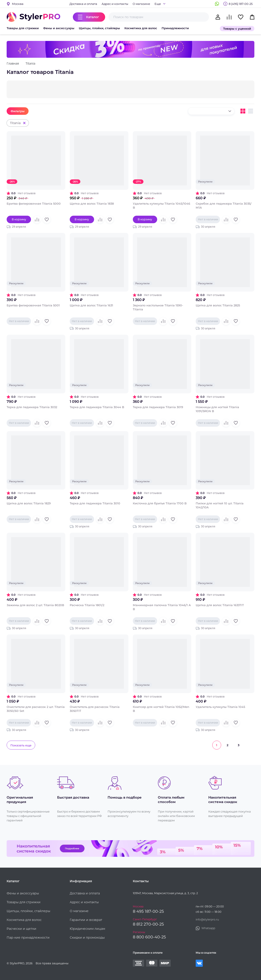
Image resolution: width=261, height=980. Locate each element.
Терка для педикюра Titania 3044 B (97, 407)
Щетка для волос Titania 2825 (218, 305)
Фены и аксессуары (59, 28)
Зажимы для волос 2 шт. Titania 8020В (35, 605)
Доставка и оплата (83, 4)
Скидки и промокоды (87, 938)
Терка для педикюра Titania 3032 (32, 407)
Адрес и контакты (115, 4)
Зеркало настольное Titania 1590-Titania (158, 307)
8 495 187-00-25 (148, 911)
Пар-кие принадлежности (28, 938)
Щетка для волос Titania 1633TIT (220, 605)
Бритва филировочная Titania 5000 (34, 204)
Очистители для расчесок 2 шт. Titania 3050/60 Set (36, 709)
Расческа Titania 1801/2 (87, 605)
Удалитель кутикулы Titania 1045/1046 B (161, 206)
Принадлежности (175, 28)
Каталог (93, 17)
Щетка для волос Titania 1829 (29, 503)
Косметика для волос (141, 28)
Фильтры (18, 111)
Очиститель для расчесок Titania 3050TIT (95, 709)
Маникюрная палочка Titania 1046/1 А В (162, 607)
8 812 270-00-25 (148, 924)
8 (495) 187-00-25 (241, 4)
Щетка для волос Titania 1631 (91, 305)
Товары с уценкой (237, 29)
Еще (158, 4)
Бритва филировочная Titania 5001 (33, 305)
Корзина (252, 17)
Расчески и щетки (21, 929)
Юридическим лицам (87, 929)
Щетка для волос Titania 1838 (92, 204)
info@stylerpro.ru (207, 919)
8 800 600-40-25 (149, 937)
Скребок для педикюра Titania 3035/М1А (224, 206)
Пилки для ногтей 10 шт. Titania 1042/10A (220, 505)
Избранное (241, 17)
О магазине (141, 4)
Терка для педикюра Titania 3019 (158, 407)
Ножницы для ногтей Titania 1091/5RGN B (217, 409)
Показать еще (21, 745)
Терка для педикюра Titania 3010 (95, 503)
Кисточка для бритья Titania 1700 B (160, 503)
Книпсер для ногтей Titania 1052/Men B (161, 709)
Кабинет (218, 17)
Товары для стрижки (23, 28)
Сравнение (229, 17)
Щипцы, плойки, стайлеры (99, 28)
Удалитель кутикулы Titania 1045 (220, 707)
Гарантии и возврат (86, 920)
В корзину (19, 219)
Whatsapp (217, 4)
